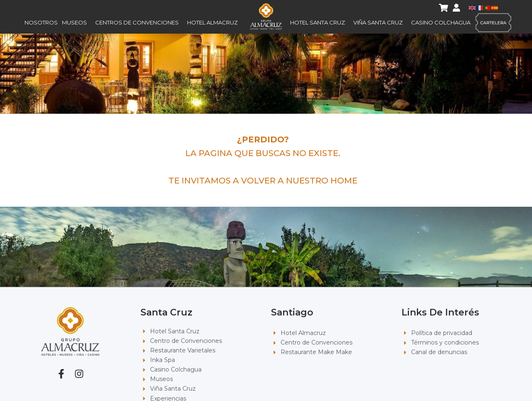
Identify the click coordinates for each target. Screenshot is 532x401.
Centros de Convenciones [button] (139, 23)
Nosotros (41, 23)
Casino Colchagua (441, 23)
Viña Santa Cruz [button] (380, 23)
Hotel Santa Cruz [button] (320, 23)
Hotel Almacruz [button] (214, 23)
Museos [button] (76, 23)
